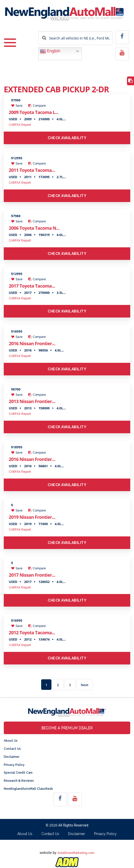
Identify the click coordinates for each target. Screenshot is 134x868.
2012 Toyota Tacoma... (32, 633)
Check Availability (67, 138)
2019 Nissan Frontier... (32, 517)
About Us (11, 741)
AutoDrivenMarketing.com (76, 853)
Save (17, 106)
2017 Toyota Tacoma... (32, 286)
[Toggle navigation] (10, 43)
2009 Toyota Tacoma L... (34, 112)
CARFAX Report (20, 125)
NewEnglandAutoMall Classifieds (28, 789)
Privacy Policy (14, 765)
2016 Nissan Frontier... (32, 343)
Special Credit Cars (18, 773)
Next (85, 685)
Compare (37, 106)
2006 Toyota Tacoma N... (34, 228)
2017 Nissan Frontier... (32, 575)
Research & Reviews (19, 781)
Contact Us (12, 749)
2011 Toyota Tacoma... (32, 170)
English (50, 51)
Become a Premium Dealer (67, 728)
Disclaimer (12, 757)
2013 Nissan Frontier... (32, 401)
